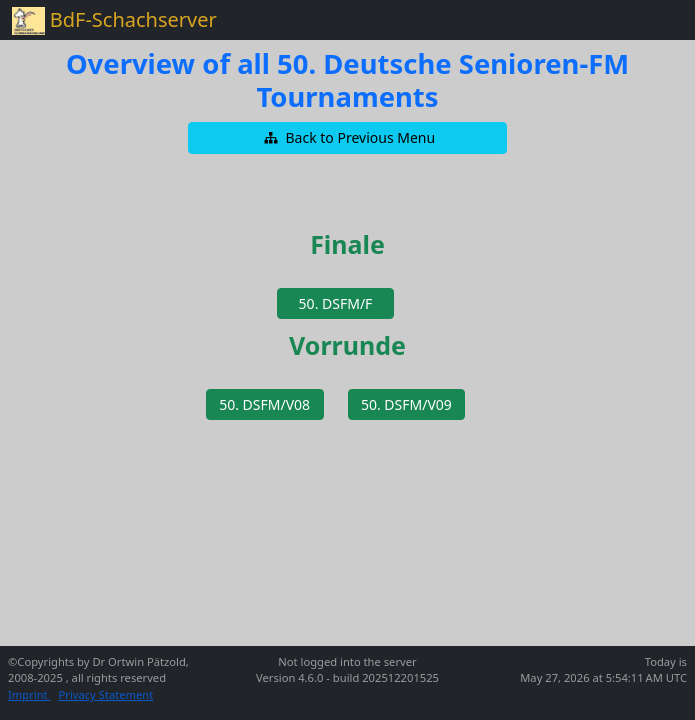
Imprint (29, 694)
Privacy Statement (106, 694)
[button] (348, 138)
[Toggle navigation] (655, 20)
